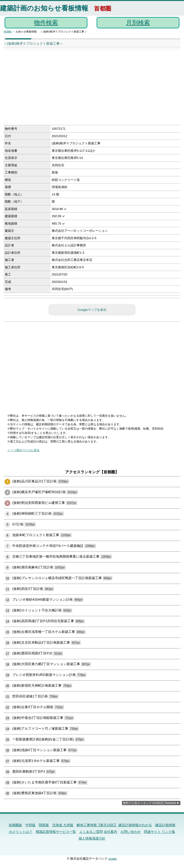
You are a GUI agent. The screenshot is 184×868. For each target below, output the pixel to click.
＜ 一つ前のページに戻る (23, 450)
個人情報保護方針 (92, 838)
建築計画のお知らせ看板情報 (44, 8)
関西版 (44, 825)
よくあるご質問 (91, 832)
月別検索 (138, 22)
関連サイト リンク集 (160, 832)
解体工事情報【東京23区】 (97, 825)
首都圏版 (15, 825)
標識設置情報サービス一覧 (56, 832)
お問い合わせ (131, 832)
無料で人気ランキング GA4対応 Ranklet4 (149, 803)
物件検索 (46, 22)
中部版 (30, 825)
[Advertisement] (84, 89)
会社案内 (110, 832)
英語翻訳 (113, 859)
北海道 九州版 (63, 825)
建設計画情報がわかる (135, 825)
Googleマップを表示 (92, 310)
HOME (8, 32)
